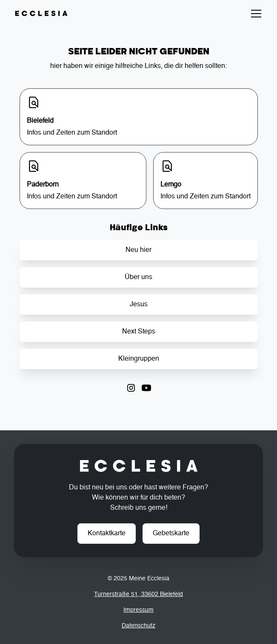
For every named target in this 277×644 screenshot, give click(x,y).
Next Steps (139, 332)
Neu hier (138, 250)
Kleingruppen (139, 359)
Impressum (138, 610)
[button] (254, 14)
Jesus (139, 305)
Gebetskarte (171, 534)
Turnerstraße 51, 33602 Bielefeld (138, 594)
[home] (41, 14)
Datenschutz (138, 626)
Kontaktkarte (107, 534)
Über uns (138, 277)
